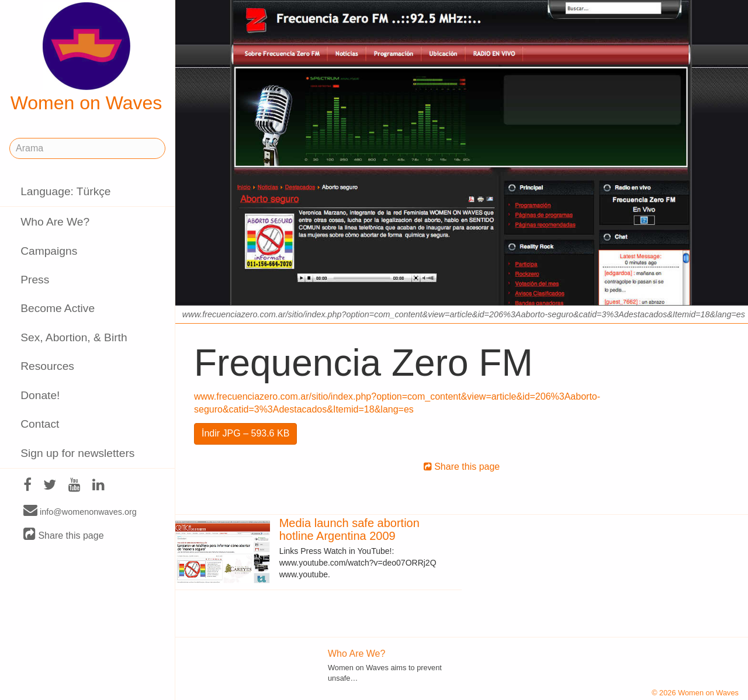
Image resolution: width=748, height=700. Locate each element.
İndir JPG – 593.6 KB (245, 433)
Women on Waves (86, 58)
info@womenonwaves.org (80, 511)
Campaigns (49, 251)
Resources (47, 366)
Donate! (40, 395)
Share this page (64, 535)
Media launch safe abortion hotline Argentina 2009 (349, 529)
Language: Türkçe (65, 191)
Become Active (58, 308)
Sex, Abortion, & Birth (74, 337)
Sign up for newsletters (77, 453)
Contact (40, 424)
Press (35, 280)
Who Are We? (55, 222)
